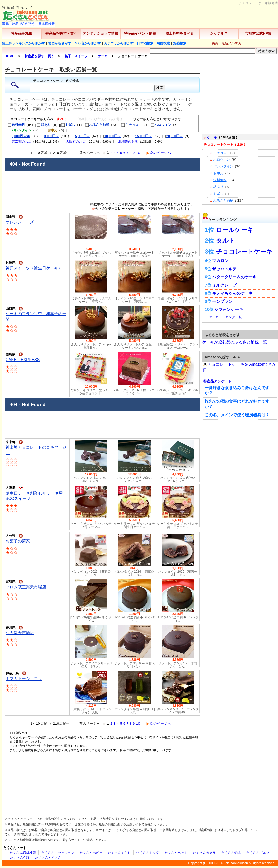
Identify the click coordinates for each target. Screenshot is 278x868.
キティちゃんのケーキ (232, 293)
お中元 (218, 173)
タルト (225, 241)
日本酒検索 (145, 43)
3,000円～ (49, 136)
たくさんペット (176, 853)
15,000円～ (141, 136)
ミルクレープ (224, 285)
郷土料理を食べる (180, 33)
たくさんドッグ (148, 853)
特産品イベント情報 (140, 33)
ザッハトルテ (224, 269)
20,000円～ (172, 136)
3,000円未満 (18, 136)
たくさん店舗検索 (23, 853)
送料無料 (16, 125)
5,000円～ (80, 136)
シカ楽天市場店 (20, 633)
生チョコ (130, 125)
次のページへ (159, 153)
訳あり (44, 125)
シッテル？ (219, 33)
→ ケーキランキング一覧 (223, 317)
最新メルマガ (231, 43)
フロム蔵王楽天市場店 (26, 587)
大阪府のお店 (74, 141)
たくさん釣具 (231, 853)
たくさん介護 (20, 857)
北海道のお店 (126, 141)
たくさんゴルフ (258, 853)
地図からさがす (60, 43)
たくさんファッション (58, 853)
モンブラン (222, 301)
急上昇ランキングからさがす (23, 43)
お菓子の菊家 (18, 541)
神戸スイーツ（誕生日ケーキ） (34, 268)
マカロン (220, 261)
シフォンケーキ (229, 309)
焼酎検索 (163, 43)
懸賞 (215, 43)
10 (138, 153)
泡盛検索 (180, 43)
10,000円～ (110, 136)
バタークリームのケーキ (234, 277)
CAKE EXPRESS (23, 360)
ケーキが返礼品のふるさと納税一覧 (234, 342)
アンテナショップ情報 (101, 33)
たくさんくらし (119, 853)
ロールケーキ (235, 230)
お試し (68, 125)
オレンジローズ (20, 222)
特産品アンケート (217, 381)
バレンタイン (223, 166)
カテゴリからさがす (119, 43)
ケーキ (212, 137)
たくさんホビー (91, 853)
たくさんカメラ (204, 853)
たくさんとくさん (48, 857)
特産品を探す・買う (61, 33)
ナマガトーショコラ (24, 679)
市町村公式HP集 (258, 33)
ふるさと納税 (97, 125)
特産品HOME (22, 33)
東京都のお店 (19, 141)
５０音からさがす (88, 43)
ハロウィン (161, 125)
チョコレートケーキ (244, 251)
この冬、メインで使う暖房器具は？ (237, 415)
